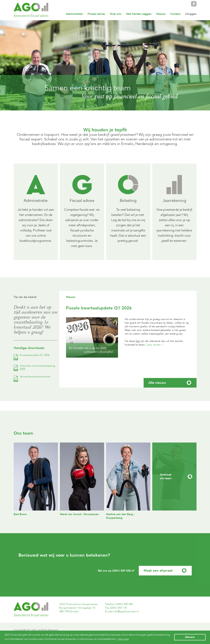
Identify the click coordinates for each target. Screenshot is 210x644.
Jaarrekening (174, 201)
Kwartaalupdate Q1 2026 (32, 355)
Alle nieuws (170, 383)
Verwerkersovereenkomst (32, 377)
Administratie (74, 14)
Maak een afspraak (165, 571)
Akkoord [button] (190, 637)
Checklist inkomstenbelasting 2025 (34, 367)
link (138, 341)
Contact (175, 14)
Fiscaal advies (96, 14)
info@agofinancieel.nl (126, 611)
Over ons (116, 14)
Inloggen (191, 14)
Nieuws (161, 14)
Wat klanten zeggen (139, 14)
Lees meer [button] (123, 639)
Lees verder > (155, 345)
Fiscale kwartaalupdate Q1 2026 (99, 308)
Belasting (128, 201)
